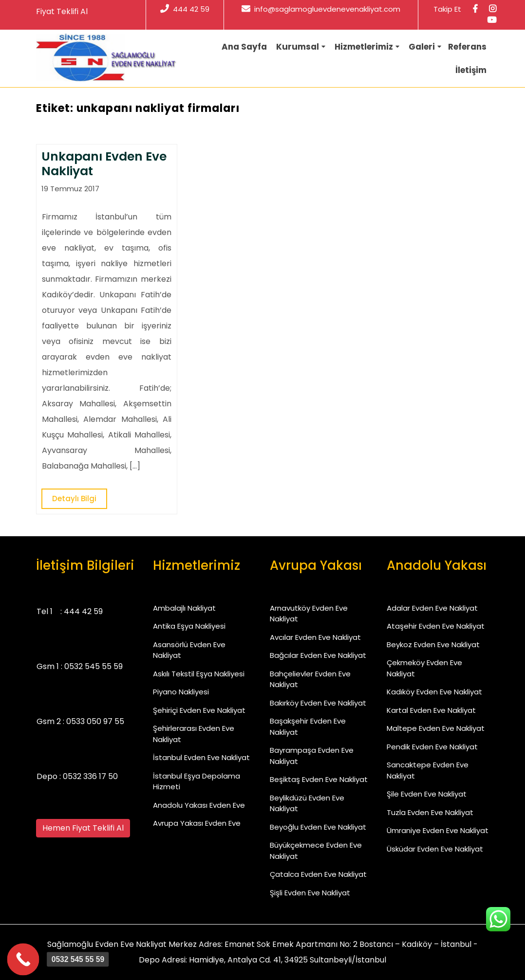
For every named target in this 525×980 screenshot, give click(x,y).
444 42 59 (185, 9)
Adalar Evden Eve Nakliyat (432, 608)
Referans (467, 47)
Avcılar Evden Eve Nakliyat (315, 637)
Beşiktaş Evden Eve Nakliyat (319, 779)
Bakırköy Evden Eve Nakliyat (318, 703)
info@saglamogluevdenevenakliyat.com (321, 9)
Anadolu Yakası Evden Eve (199, 805)
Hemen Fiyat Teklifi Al (83, 828)
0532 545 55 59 (94, 666)
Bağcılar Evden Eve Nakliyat (318, 655)
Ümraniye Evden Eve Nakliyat (438, 830)
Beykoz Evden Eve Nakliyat (433, 644)
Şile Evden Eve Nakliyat (427, 794)
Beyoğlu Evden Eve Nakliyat (318, 827)
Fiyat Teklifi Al (62, 11)
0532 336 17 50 (90, 776)
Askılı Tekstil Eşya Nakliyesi (199, 674)
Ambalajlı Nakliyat (184, 608)
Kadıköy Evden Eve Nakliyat (434, 692)
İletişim (471, 70)
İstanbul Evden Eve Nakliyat (201, 757)
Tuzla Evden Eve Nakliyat (430, 812)
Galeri (422, 47)
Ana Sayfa (244, 47)
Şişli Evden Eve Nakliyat (310, 893)
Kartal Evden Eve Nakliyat (431, 710)
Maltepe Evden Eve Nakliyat (436, 728)
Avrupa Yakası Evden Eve (197, 823)
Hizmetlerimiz (364, 47)
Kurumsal (298, 47)
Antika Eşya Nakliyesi (189, 626)
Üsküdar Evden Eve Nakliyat (435, 849)
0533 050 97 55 (95, 721)
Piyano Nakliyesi (181, 692)
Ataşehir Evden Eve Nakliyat (436, 626)
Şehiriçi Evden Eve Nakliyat (199, 710)
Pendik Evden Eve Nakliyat (432, 747)
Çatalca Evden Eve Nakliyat (318, 874)
